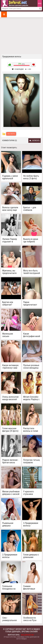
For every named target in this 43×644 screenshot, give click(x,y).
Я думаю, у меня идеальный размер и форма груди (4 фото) (10, 177)
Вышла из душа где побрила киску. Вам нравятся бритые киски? (31, 240)
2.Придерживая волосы (10, 556)
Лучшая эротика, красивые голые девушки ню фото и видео (21, 638)
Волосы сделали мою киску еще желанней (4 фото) (10, 209)
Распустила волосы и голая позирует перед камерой (31, 430)
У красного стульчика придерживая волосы (30, 493)
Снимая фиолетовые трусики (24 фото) (32, 587)
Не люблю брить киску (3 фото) (31, 177)
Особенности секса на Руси (30, 619)
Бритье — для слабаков (30, 209)
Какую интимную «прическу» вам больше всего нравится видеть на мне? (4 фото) (10, 367)
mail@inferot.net (28, 635)
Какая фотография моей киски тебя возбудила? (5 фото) (32, 335)
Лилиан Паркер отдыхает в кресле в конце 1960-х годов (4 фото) (10, 240)
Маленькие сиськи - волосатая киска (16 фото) (10, 335)
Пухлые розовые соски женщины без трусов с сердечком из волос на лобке (31, 367)
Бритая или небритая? (8, 303)
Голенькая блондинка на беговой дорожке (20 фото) (11, 587)
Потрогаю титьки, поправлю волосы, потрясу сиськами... (32, 461)
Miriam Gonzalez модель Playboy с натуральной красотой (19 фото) (31, 398)
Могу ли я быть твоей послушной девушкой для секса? (32, 272)
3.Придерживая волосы (31, 524)
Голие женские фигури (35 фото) (10, 430)
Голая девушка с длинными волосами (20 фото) (31, 556)
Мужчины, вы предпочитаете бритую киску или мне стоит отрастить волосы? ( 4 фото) (11, 272)
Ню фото (11, 134)
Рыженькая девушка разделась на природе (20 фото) (11, 524)
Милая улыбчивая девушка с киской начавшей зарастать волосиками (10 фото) (11, 493)
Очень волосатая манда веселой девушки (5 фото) (11, 398)
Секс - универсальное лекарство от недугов (10, 619)
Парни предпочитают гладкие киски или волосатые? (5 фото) (31, 303)
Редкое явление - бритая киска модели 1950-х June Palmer (10, 461)
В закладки (18, 69)
